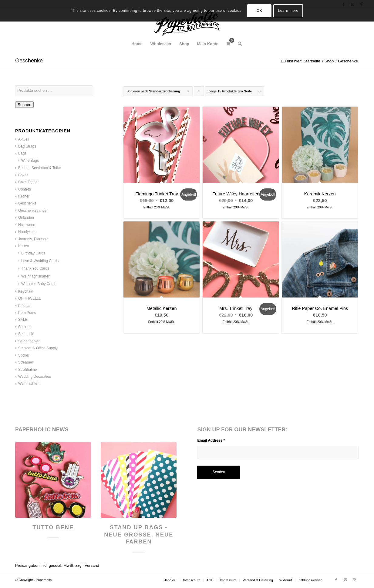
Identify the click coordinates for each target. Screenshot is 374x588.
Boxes (23, 175)
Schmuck (26, 334)
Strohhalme (27, 370)
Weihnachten (29, 384)
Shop (329, 61)
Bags (22, 153)
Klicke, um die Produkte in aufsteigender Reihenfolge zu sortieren (199, 93)
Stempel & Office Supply (38, 348)
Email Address (211, 440)
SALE (23, 320)
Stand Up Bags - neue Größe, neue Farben (139, 535)
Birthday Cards (33, 253)
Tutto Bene (53, 527)
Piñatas (24, 306)
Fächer (24, 196)
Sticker (24, 355)
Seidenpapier (29, 341)
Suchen (24, 105)
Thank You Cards (35, 268)
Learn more (288, 11)
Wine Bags (30, 161)
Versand (92, 565)
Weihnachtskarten (36, 276)
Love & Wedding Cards (40, 261)
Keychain (26, 291)
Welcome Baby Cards (39, 284)
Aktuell (24, 139)
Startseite (312, 61)
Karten (24, 246)
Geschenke (27, 203)
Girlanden (26, 218)
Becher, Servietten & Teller (40, 168)
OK (259, 11)
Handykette (27, 232)
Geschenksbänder (33, 211)
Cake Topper (29, 182)
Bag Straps (27, 146)
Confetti (24, 189)
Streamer (26, 362)
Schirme (25, 327)
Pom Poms (27, 313)
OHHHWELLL (30, 298)
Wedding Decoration (35, 377)
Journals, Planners (33, 239)
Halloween (27, 225)
